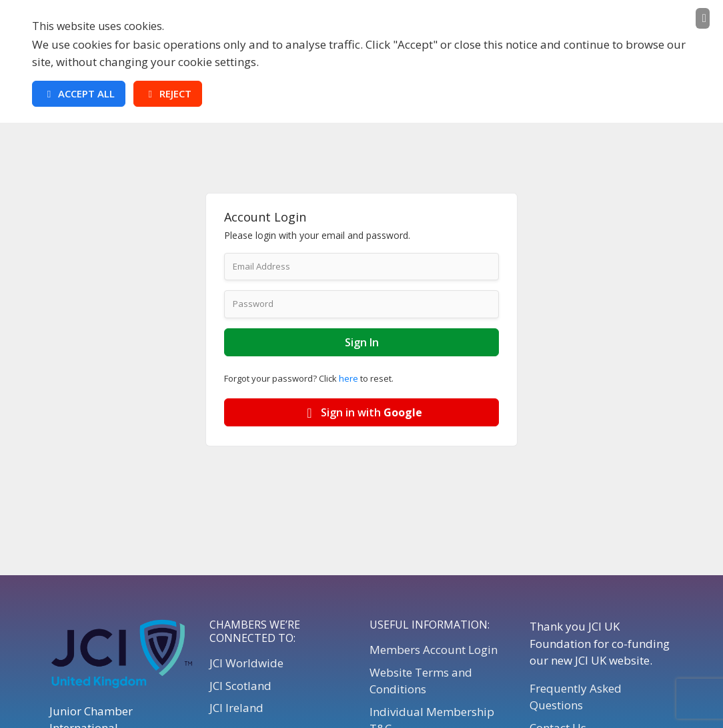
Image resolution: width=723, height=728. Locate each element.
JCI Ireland (236, 708)
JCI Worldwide (246, 663)
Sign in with (362, 412)
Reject (168, 93)
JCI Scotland (240, 686)
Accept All (79, 93)
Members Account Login (434, 650)
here (348, 378)
